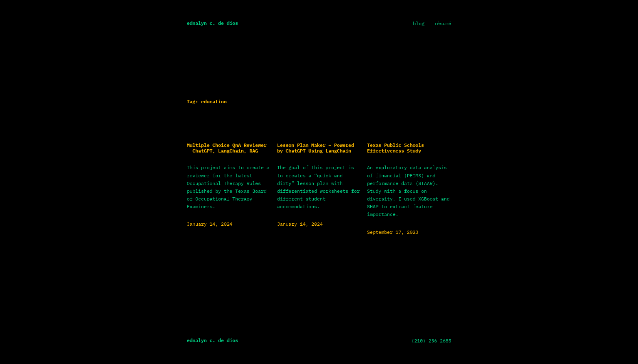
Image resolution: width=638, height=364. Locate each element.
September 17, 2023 (393, 232)
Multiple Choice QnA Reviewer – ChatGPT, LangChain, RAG (227, 148)
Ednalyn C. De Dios (212, 23)
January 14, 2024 (210, 224)
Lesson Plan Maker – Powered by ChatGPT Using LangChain (316, 148)
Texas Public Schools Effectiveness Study (395, 148)
